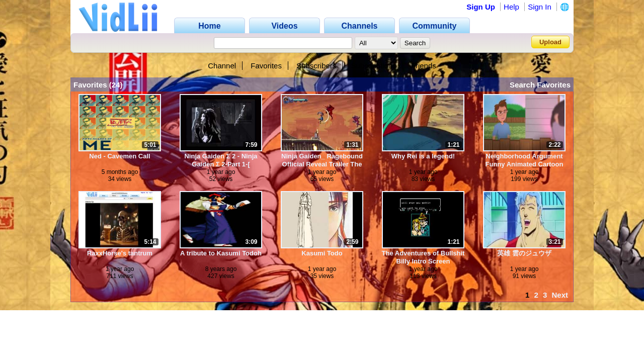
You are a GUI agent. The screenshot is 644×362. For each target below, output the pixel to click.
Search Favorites (540, 85)
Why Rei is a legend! (423, 156)
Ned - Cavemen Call (119, 156)
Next (560, 295)
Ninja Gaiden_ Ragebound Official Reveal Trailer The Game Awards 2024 (322, 160)
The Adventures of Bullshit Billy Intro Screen (423, 257)
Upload (550, 42)
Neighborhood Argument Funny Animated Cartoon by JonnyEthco (525, 160)
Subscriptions (374, 66)
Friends (424, 66)
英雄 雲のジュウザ (524, 253)
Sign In (540, 7)
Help (511, 7)
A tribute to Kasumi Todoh (221, 253)
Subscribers (316, 66)
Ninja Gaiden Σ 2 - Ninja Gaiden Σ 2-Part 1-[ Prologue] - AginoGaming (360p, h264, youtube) (221, 160)
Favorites (266, 66)
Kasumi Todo (322, 253)
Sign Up (481, 7)
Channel (222, 66)
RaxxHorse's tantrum (120, 253)
